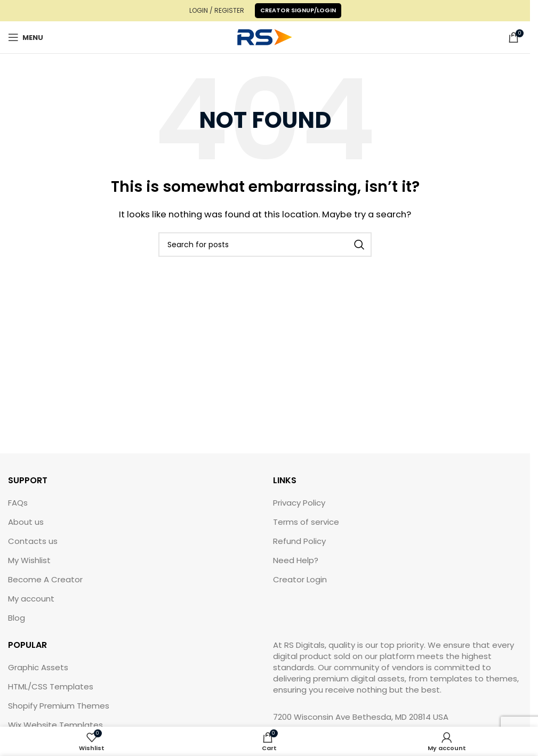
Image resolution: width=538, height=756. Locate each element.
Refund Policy (299, 541)
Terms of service (306, 522)
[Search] (265, 245)
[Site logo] (265, 36)
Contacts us (33, 541)
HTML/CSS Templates (51, 686)
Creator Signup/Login (298, 10)
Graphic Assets (38, 667)
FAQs (18, 503)
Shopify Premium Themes (59, 706)
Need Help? (296, 560)
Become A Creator (45, 579)
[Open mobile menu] (26, 37)
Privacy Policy (299, 503)
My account (31, 599)
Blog (17, 618)
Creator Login (300, 579)
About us (26, 522)
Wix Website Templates (55, 725)
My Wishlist (29, 560)
